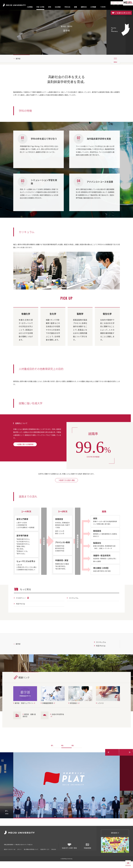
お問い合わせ (35, 848)
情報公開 (7, 848)
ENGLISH (54, 852)
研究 (50, 7)
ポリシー (20, 852)
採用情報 (16, 848)
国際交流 (84, 7)
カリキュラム (74, 608)
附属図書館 (87, 850)
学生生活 (67, 7)
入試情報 (30, 7)
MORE (103, 7)
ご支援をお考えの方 (121, 13)
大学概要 (93, 7)
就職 (75, 7)
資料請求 (115, 838)
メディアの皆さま (48, 848)
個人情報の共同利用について (31, 852)
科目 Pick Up (21, 614)
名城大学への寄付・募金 (69, 850)
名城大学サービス (45, 852)
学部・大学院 (40, 7)
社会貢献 (58, 7)
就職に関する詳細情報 (28, 455)
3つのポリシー (22, 608)
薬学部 (19, 64)
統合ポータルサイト (10, 852)
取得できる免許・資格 (66, 490)
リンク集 (25, 848)
